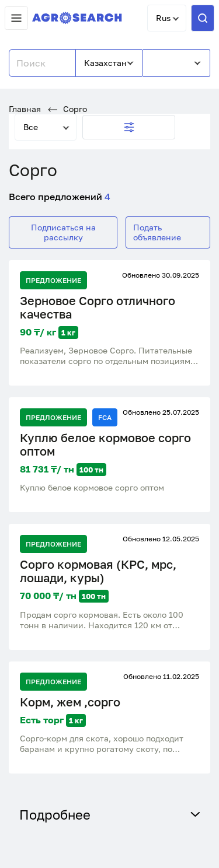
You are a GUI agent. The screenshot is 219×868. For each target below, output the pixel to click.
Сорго (67, 109)
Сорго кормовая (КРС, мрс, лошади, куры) (98, 571)
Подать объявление (157, 232)
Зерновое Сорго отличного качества (98, 307)
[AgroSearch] (77, 18)
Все (31, 127)
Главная (25, 109)
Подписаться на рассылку (63, 232)
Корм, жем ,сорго (70, 702)
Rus (163, 18)
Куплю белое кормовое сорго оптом (105, 444)
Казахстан (105, 63)
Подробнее (109, 815)
